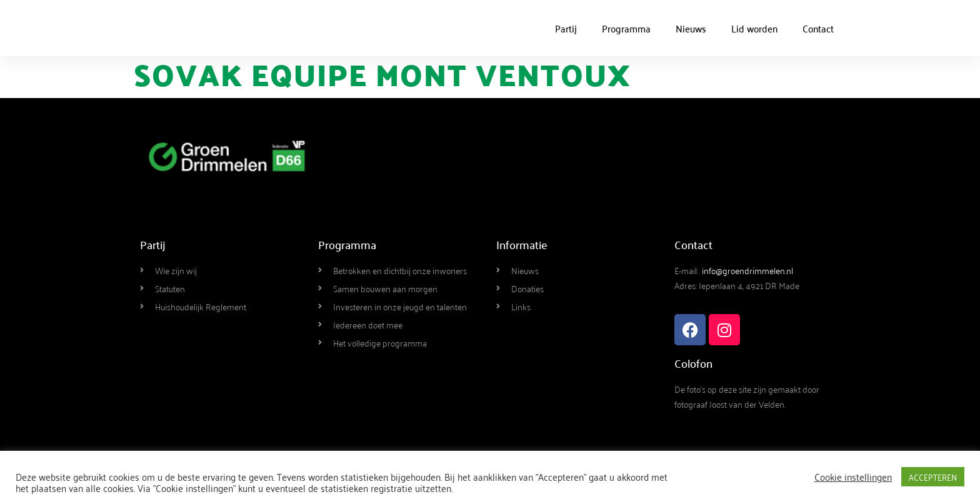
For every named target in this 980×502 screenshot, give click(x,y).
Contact (818, 28)
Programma (626, 28)
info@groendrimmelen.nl (747, 270)
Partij (566, 28)
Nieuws (691, 28)
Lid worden (754, 28)
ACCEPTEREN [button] (933, 477)
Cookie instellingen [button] (853, 476)
